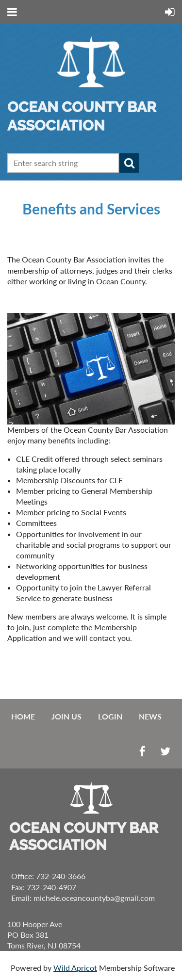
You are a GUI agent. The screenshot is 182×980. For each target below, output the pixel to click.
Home (23, 716)
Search (129, 163)
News (150, 716)
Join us (66, 716)
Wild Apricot (75, 968)
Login (110, 716)
